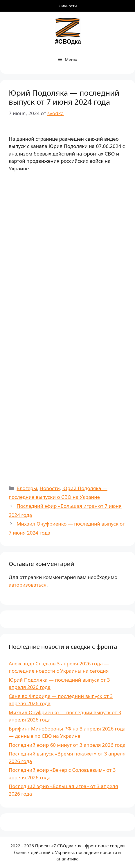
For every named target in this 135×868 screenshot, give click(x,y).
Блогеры (27, 488)
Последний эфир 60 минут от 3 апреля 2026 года (67, 745)
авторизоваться (28, 585)
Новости (50, 488)
